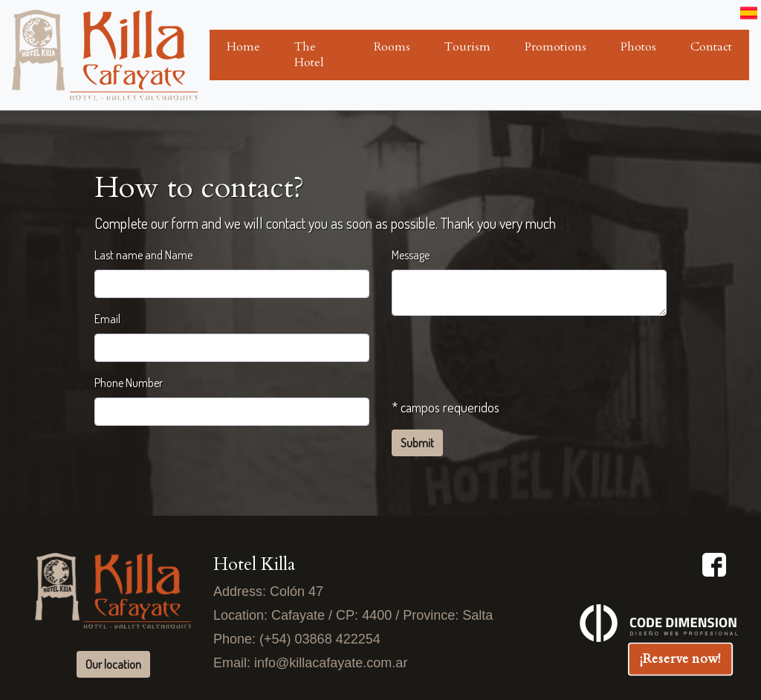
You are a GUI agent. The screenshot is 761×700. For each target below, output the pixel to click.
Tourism (467, 47)
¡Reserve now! (680, 658)
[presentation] (505, 357)
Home (243, 47)
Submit (417, 443)
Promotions (556, 47)
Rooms (392, 47)
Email (107, 319)
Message (411, 255)
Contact (711, 47)
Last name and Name (143, 255)
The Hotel (309, 55)
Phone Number (129, 383)
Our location (113, 664)
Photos (638, 47)
